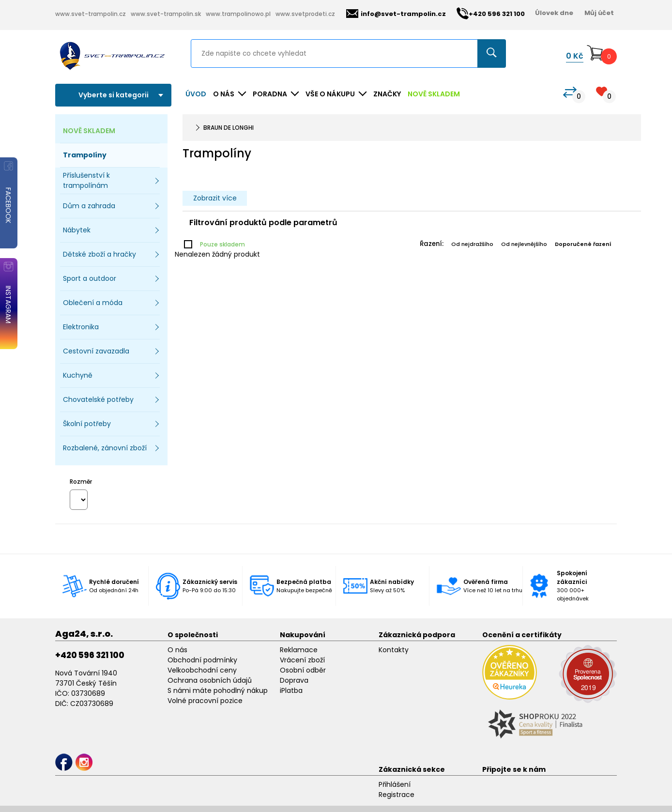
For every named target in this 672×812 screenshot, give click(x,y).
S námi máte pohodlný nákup (218, 690)
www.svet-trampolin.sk (166, 14)
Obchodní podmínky (202, 660)
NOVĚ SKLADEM (434, 94)
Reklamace (299, 650)
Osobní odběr (303, 670)
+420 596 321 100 (90, 655)
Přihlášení (395, 784)
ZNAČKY (387, 94)
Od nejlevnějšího (524, 244)
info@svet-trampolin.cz (396, 14)
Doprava (294, 680)
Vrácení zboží (302, 660)
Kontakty (394, 650)
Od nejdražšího (472, 244)
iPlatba (291, 690)
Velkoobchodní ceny (202, 670)
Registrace (397, 795)
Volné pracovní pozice (205, 701)
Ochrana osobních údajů (210, 680)
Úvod (196, 94)
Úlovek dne (554, 13)
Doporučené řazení (583, 244)
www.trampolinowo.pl (238, 14)
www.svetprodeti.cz (305, 14)
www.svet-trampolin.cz (91, 14)
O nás (177, 650)
